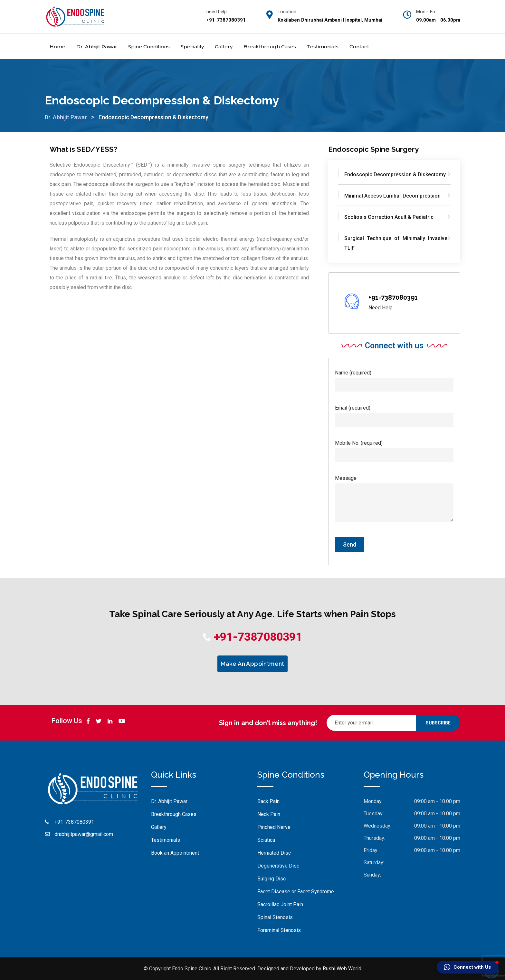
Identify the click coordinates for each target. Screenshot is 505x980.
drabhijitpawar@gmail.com (84, 834)
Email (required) (394, 414)
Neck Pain (269, 814)
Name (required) (394, 379)
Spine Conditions (149, 47)
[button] (468, 967)
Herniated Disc (274, 853)
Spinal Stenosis (275, 917)
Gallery (224, 47)
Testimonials (323, 47)
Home (57, 47)
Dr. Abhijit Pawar (97, 47)
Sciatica (266, 840)
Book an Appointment (175, 853)
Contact (359, 47)
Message (394, 499)
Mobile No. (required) (394, 449)
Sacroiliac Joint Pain (280, 904)
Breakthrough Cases (270, 47)
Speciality (192, 47)
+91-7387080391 (393, 297)
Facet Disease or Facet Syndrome (296, 892)
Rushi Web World (342, 969)
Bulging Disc (272, 879)
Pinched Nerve (274, 827)
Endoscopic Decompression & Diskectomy (395, 175)
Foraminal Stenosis (279, 930)
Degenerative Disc (278, 866)
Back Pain (268, 801)
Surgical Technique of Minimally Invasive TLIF (396, 243)
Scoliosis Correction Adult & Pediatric (389, 217)
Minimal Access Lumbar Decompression (392, 196)
